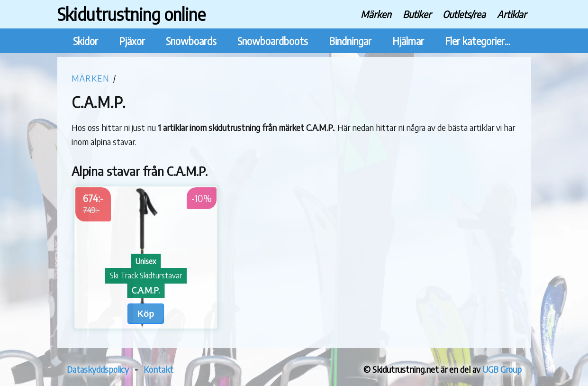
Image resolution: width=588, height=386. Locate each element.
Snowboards (191, 41)
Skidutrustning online (131, 14)
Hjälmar (408, 41)
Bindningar (350, 41)
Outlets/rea (464, 14)
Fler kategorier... (478, 41)
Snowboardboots (273, 41)
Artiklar (512, 14)
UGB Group (502, 369)
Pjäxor (132, 41)
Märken (376, 14)
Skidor (86, 41)
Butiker (417, 14)
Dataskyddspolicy (98, 369)
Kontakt (158, 369)
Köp (146, 314)
